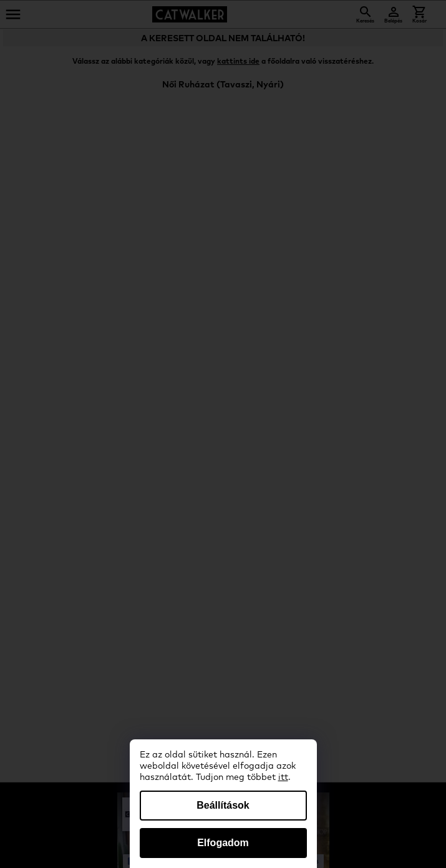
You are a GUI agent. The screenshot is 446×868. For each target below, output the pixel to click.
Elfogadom (223, 843)
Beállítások (223, 805)
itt (283, 777)
